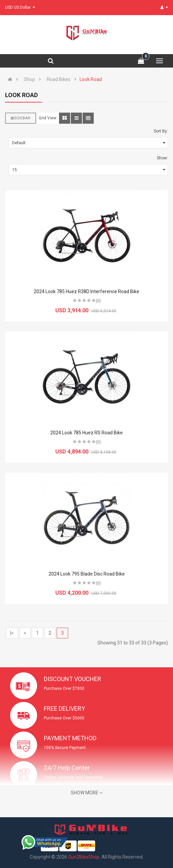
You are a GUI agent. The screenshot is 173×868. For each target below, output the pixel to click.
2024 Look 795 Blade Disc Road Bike (87, 574)
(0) (98, 301)
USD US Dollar (20, 7)
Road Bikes (59, 79)
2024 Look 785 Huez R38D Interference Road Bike (86, 291)
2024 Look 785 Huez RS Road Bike (86, 433)
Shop (30, 79)
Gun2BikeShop (84, 857)
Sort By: (161, 131)
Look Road (91, 79)
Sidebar (21, 118)
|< (12, 633)
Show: (162, 158)
